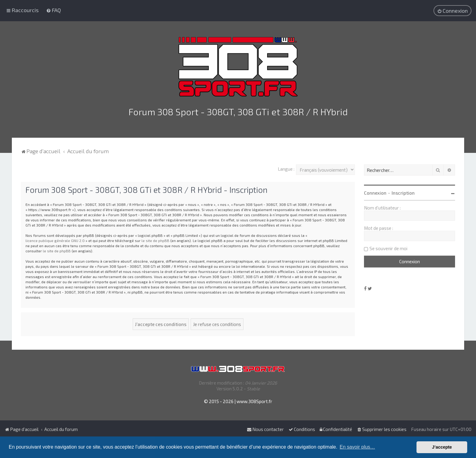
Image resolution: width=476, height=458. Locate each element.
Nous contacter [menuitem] (265, 429)
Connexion (375, 191)
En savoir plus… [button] (357, 447)
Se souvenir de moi (388, 247)
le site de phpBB (155, 239)
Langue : (286, 167)
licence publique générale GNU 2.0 (55, 239)
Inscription (403, 191)
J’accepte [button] (442, 447)
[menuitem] (54, 10)
